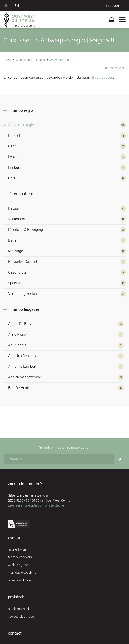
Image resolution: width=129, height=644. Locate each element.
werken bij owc (18, 565)
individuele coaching (22, 573)
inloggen (112, 6)
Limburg (15, 168)
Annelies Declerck (22, 356)
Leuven (14, 157)
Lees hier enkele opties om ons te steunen (37, 505)
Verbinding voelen (22, 294)
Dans (12, 240)
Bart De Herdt (19, 388)
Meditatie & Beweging (26, 230)
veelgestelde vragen (22, 617)
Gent (12, 146)
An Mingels (17, 345)
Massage (16, 251)
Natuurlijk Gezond (22, 262)
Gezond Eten (18, 272)
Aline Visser (17, 334)
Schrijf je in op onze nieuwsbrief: (65, 447)
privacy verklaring (20, 580)
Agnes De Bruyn (21, 324)
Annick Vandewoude (25, 377)
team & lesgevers (20, 557)
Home (7, 60)
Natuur (14, 208)
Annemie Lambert (22, 366)
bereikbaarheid (18, 609)
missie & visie (17, 549)
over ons (16, 537)
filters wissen (115, 68)
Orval (12, 178)
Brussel (14, 136)
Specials (15, 283)
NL (6, 6)
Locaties (40, 60)
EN (17, 6)
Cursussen (23, 60)
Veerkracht (17, 219)
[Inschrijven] (120, 459)
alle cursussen (102, 77)
